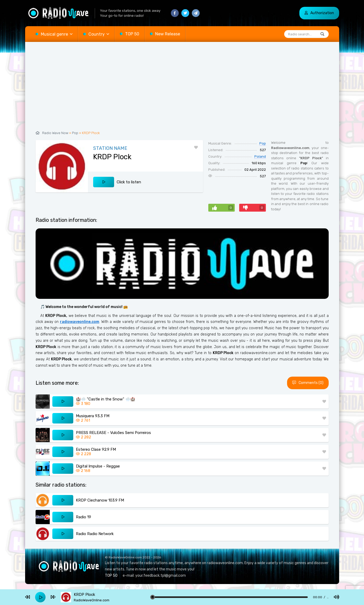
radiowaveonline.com (80, 322)
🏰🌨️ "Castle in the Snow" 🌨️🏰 (106, 399)
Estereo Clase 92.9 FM (96, 449)
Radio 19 (83, 517)
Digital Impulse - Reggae (98, 466)
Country (97, 34)
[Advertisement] (182, 89)
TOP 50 (132, 34)
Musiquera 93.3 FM (93, 416)
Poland (260, 156)
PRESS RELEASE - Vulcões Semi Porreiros (113, 433)
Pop (75, 133)
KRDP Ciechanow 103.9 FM (100, 500)
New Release (168, 34)
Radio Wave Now (55, 133)
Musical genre (54, 34)
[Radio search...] (322, 34)
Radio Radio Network (95, 534)
